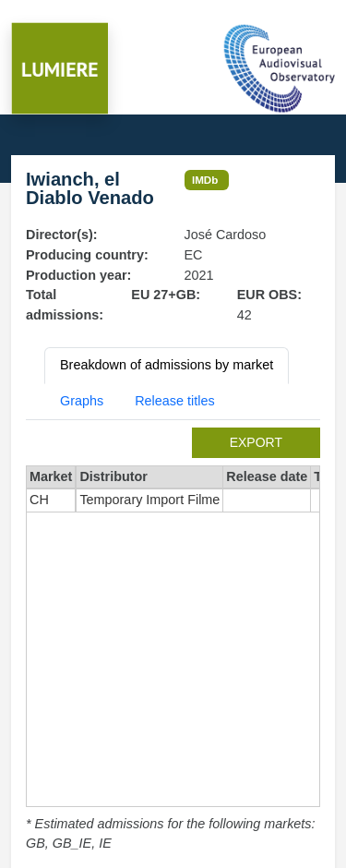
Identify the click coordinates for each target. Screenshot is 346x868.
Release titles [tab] (174, 401)
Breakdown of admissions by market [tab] (167, 365)
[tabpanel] (173, 641)
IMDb (205, 180)
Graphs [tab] (82, 401)
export (256, 442)
